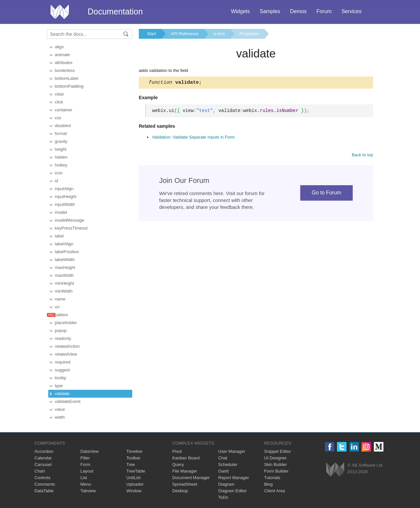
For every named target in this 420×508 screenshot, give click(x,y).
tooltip (61, 378)
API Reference (185, 34)
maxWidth (64, 275)
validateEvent (68, 401)
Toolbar (133, 458)
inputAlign (64, 189)
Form (85, 464)
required (63, 362)
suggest (62, 370)
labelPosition (67, 252)
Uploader (135, 484)
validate (62, 394)
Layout (87, 471)
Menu (86, 484)
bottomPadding (69, 86)
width (60, 417)
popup (61, 331)
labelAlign (64, 244)
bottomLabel (67, 78)
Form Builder (276, 471)
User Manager (232, 451)
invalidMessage (70, 220)
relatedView (66, 354)
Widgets (241, 11)
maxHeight (65, 267)
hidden (61, 157)
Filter (85, 458)
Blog (268, 484)
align (59, 47)
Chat (223, 458)
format (61, 133)
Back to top (362, 156)
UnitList (133, 478)
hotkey (61, 165)
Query (178, 464)
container (63, 110)
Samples (270, 11)
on (57, 307)
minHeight (64, 283)
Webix (335, 469)
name (60, 299)
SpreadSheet (185, 484)
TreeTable (136, 471)
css (58, 118)
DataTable (44, 491)
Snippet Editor (278, 451)
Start (151, 34)
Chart (40, 471)
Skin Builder (275, 464)
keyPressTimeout (71, 228)
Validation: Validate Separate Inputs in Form (193, 138)
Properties (249, 34)
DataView (89, 451)
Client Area (275, 491)
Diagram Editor (232, 491)
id (56, 181)
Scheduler (228, 464)
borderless (65, 70)
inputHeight (66, 197)
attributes (63, 63)
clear (59, 94)
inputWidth (65, 204)
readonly (63, 338)
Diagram (226, 484)
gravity (61, 141)
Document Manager (191, 478)
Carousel (43, 464)
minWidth (64, 291)
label (59, 236)
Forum (324, 11)
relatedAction (67, 346)
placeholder (66, 323)
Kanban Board (186, 458)
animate (62, 55)
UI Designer (275, 458)
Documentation (115, 11)
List (84, 478)
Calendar (43, 458)
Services (352, 11)
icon (59, 173)
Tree (131, 464)
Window (134, 491)
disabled (63, 126)
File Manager (185, 471)
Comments (45, 484)
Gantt (223, 471)
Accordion (44, 451)
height (61, 149)
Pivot (177, 451)
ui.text (219, 34)
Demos (298, 11)
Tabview (88, 491)
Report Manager (234, 478)
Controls (42, 478)
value (60, 409)
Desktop (180, 491)
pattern (61, 315)
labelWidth (65, 260)
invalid (61, 212)
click (59, 102)
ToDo (223, 497)
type (59, 386)
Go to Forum (326, 194)
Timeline (134, 451)
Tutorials (272, 478)
